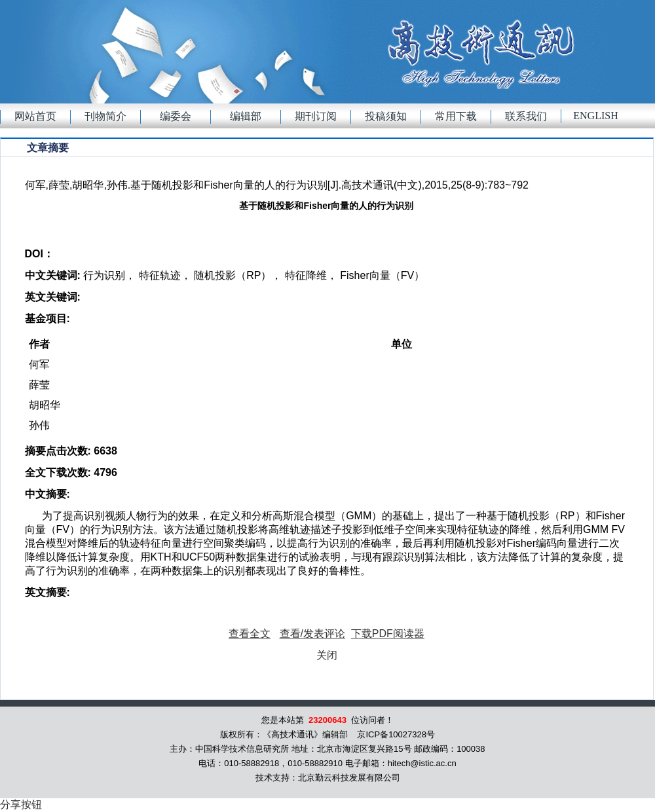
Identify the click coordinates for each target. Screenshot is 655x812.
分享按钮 (21, 804)
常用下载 (456, 116)
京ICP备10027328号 (396, 734)
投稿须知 (386, 116)
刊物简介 (105, 116)
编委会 (176, 116)
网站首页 (35, 116)
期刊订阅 (316, 116)
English (595, 116)
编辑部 (246, 116)
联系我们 (526, 116)
